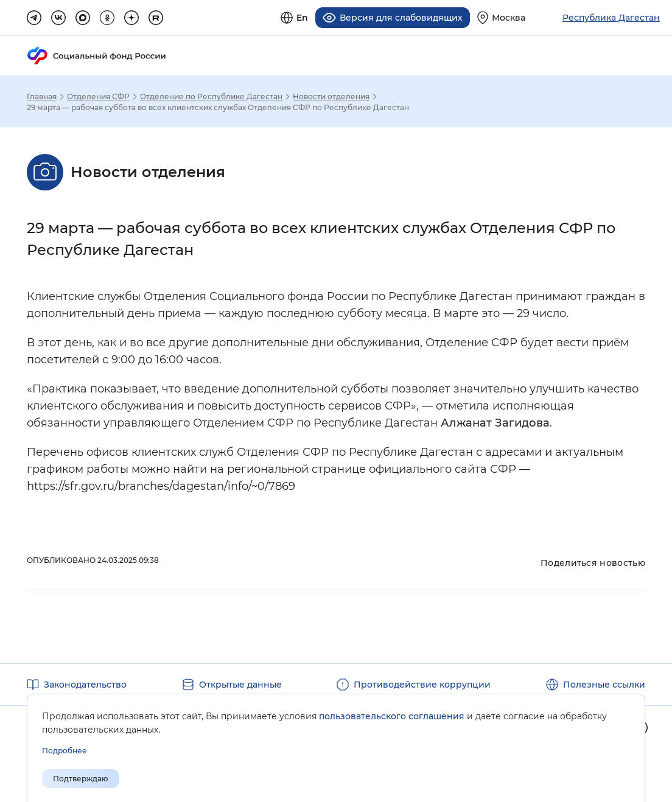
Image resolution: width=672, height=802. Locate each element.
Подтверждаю (81, 779)
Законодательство (85, 684)
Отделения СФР (98, 96)
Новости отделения (331, 96)
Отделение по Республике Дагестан (211, 96)
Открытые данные (240, 684)
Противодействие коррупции (422, 684)
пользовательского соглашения (392, 716)
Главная (42, 96)
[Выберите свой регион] (501, 17)
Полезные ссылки (604, 684)
